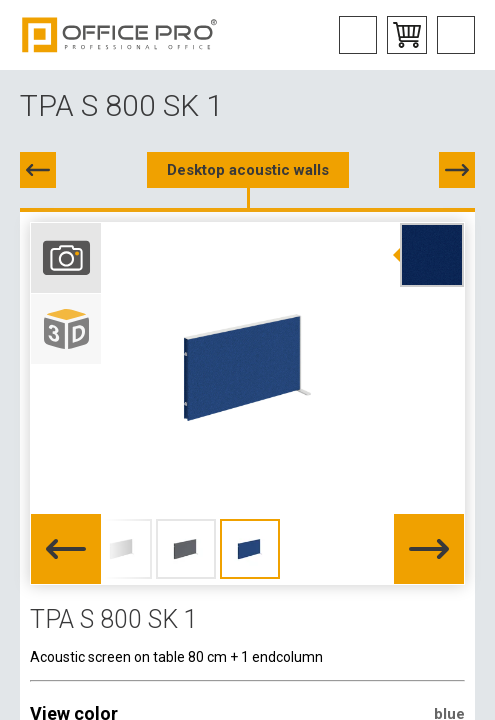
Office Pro (120, 35)
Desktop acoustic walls (248, 170)
